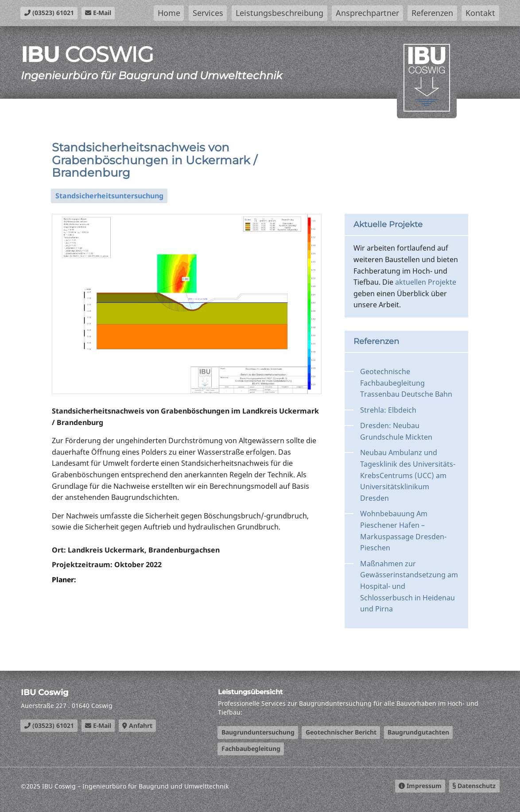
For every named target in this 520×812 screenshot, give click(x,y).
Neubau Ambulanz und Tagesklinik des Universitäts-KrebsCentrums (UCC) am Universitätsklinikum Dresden (408, 475)
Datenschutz (474, 786)
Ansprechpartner (367, 13)
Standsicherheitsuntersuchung (109, 196)
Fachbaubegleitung (251, 748)
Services (208, 13)
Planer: (64, 580)
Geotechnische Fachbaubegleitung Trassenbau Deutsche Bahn (406, 383)
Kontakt (480, 13)
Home (169, 13)
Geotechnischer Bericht (341, 732)
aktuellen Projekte (426, 282)
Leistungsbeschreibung (279, 13)
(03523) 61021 (49, 13)
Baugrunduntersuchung (258, 732)
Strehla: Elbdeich (388, 410)
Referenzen (432, 13)
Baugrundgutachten (418, 732)
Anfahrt (137, 725)
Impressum (420, 786)
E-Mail (98, 13)
